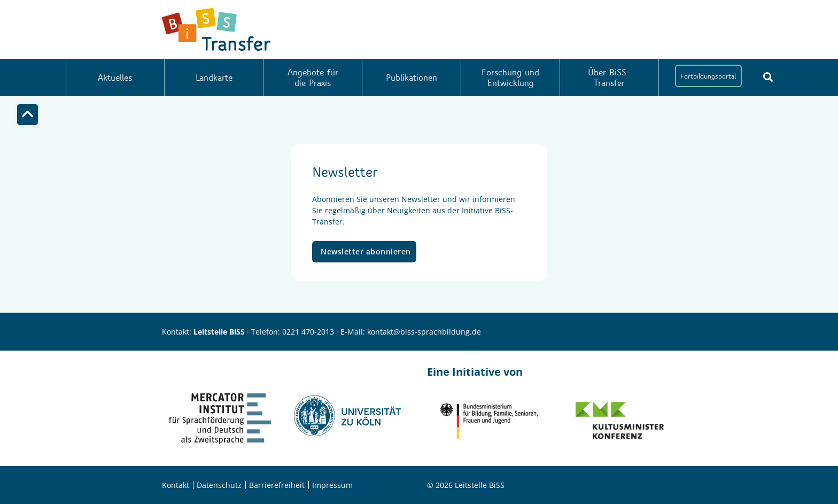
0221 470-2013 (308, 332)
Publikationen (412, 77)
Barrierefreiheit (277, 485)
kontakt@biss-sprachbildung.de (424, 332)
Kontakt (176, 485)
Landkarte (214, 77)
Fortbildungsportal (708, 76)
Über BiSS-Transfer (610, 77)
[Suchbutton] (768, 77)
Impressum (332, 485)
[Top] (28, 115)
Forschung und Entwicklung (510, 77)
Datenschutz (219, 485)
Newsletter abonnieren (366, 251)
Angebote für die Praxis (313, 77)
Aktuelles (115, 77)
